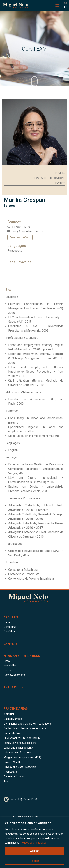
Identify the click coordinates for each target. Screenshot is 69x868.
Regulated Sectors (14, 777)
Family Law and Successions (20, 743)
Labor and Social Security (18, 748)
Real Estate (10, 772)
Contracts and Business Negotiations (25, 728)
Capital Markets (13, 719)
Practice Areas (16, 709)
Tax (6, 781)
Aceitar (34, 851)
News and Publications (22, 656)
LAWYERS (10, 644)
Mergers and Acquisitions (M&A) (22, 757)
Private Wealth (12, 762)
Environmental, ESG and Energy (22, 738)
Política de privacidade (34, 843)
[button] (57, 5)
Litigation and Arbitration (18, 752)
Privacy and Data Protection (20, 767)
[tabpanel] (34, 435)
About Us (11, 617)
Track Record (15, 687)
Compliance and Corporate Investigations (28, 724)
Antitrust (9, 714)
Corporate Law (12, 733)
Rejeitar (34, 861)
